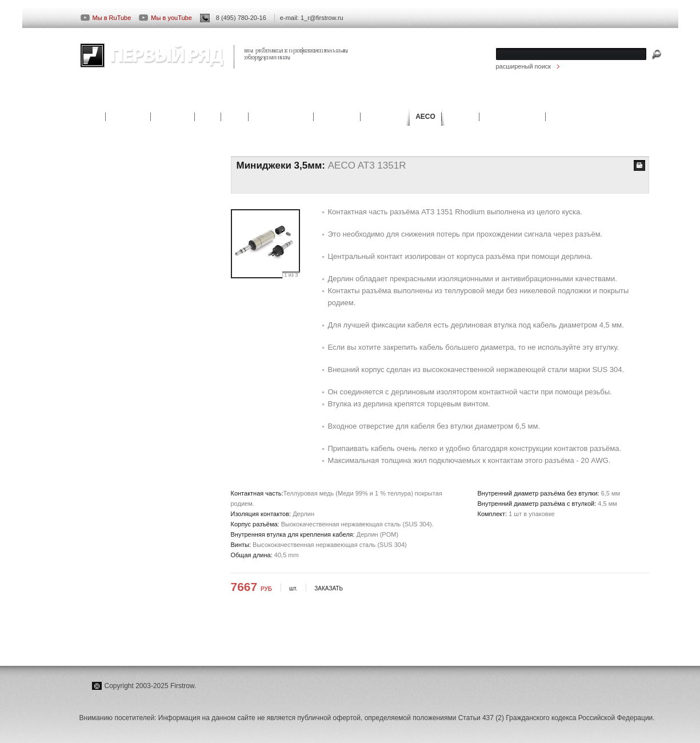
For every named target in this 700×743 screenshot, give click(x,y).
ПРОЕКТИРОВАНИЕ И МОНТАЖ (369, 99)
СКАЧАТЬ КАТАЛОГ (118, 362)
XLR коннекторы (113, 190)
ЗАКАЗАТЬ (329, 588)
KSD (208, 117)
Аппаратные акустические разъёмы (141, 233)
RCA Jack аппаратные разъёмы (135, 176)
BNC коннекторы (114, 205)
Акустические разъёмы (123, 219)
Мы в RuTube (106, 18)
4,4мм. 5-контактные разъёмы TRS (140, 290)
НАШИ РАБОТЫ (260, 99)
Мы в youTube (165, 18)
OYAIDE (460, 117)
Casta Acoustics (281, 117)
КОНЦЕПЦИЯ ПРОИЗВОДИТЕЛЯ (138, 319)
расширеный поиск (524, 66)
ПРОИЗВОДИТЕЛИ (124, 99)
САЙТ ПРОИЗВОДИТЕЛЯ (127, 377)
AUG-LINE (128, 117)
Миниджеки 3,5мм (115, 247)
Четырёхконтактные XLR (125, 276)
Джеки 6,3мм (108, 262)
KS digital (172, 117)
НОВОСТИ (469, 99)
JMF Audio (337, 117)
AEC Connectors (512, 117)
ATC (93, 117)
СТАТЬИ (194, 99)
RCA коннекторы (113, 162)
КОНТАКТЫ (588, 99)
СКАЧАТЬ (528, 99)
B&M (235, 117)
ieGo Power (385, 117)
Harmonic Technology (587, 117)
